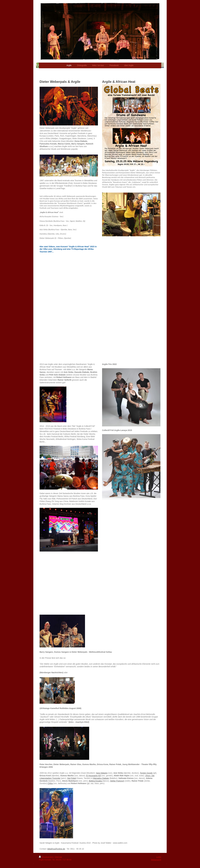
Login (159, 857)
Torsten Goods (146, 773)
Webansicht (156, 860)
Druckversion (46, 857)
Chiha (50, 783)
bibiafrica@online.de (56, 849)
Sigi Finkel (72, 778)
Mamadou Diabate (101, 778)
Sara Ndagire (102, 773)
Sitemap (58, 857)
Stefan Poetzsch (117, 781)
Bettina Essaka (96, 781)
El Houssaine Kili (93, 776)
